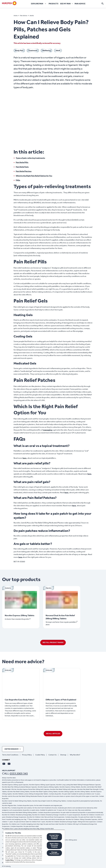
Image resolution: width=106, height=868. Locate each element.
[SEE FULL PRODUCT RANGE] (53, 642)
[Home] (9, 3)
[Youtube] (4, 764)
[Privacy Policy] (28, 755)
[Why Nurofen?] (76, 755)
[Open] (103, 4)
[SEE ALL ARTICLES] (53, 734)
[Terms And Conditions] (11, 755)
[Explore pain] (39, 4)
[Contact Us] (53, 755)
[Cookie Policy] (41, 755)
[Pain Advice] (80, 4)
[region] (34, 847)
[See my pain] (65, 4)
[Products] (54, 4)
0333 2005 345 (19, 774)
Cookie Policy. (10, 860)
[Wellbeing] (46, 51)
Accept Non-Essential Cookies (54, 837)
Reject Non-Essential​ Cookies (54, 845)
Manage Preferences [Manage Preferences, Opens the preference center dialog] (54, 853)
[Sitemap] (64, 755)
